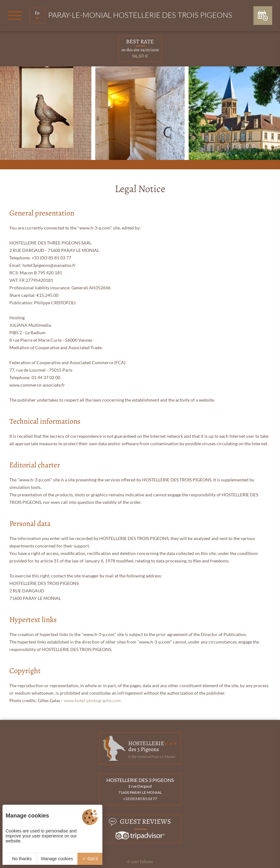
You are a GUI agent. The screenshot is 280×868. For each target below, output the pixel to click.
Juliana (146, 862)
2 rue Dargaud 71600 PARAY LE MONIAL (140, 789)
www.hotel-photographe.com (92, 700)
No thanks (20, 859)
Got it (90, 859)
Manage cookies (57, 859)
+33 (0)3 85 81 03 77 (140, 799)
